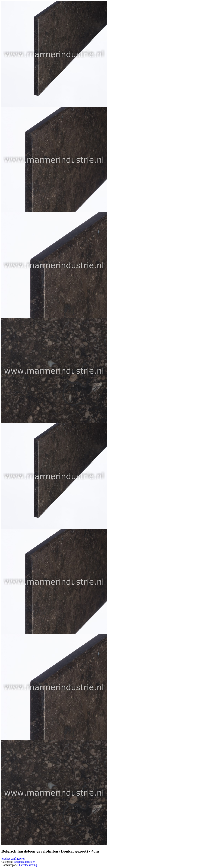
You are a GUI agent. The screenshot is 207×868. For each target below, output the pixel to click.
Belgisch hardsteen (25, 862)
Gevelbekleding (28, 865)
